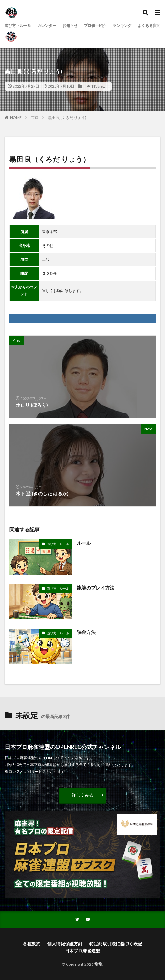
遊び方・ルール (18, 26)
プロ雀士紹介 (95, 26)
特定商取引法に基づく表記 (116, 944)
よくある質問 (149, 26)
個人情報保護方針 (65, 944)
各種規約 (32, 944)
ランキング (122, 26)
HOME (16, 117)
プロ (35, 117)
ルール (84, 543)
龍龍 (98, 964)
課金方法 (86, 632)
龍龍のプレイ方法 (96, 588)
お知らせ (70, 26)
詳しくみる (82, 795)
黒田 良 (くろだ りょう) (67, 117)
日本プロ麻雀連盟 (82, 951)
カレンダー (47, 26)
